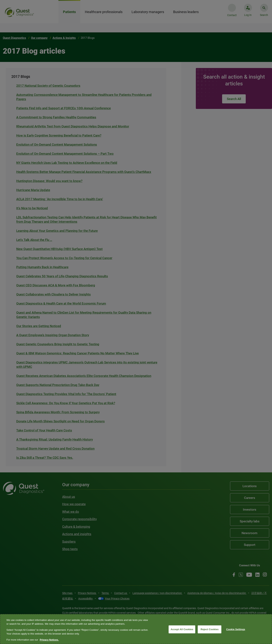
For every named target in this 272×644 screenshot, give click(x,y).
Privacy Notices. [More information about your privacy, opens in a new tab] (49, 640)
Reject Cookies (210, 629)
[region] (136, 629)
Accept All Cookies (182, 629)
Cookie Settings (236, 629)
